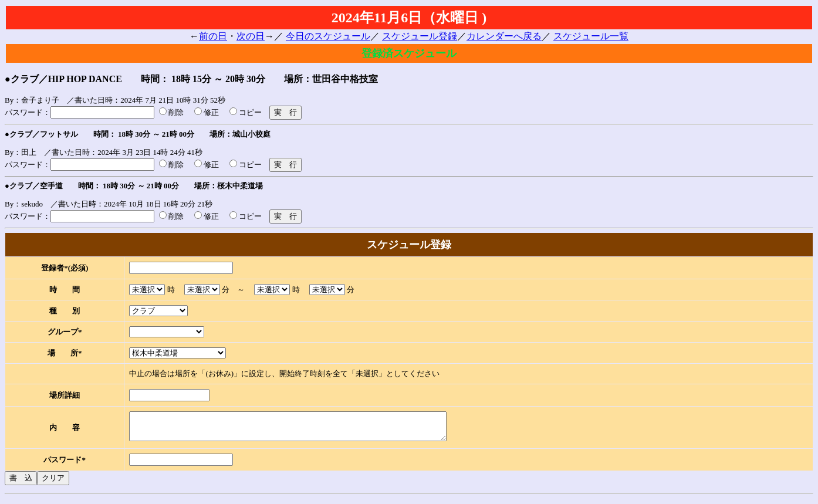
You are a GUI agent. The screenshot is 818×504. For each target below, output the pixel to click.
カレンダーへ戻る (504, 36)
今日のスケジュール (328, 36)
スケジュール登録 (420, 36)
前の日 (213, 36)
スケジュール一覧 (591, 36)
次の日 (251, 36)
